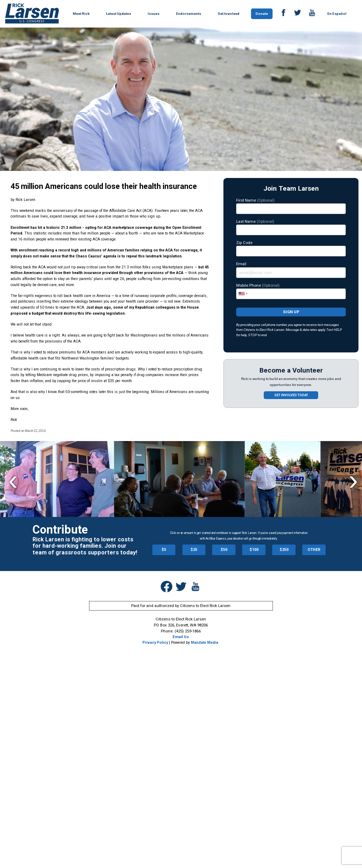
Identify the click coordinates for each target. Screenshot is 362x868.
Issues (154, 14)
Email (291, 269)
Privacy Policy (155, 643)
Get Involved (229, 14)
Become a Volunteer (291, 370)
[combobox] (243, 293)
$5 (164, 550)
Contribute (60, 530)
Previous (13, 480)
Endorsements (189, 14)
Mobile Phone (291, 291)
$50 (224, 550)
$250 (284, 550)
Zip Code (291, 248)
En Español (337, 14)
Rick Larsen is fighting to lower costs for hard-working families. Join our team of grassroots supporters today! (85, 546)
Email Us (181, 637)
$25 (194, 550)
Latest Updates (119, 14)
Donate (262, 14)
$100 (254, 550)
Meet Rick (81, 14)
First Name (291, 206)
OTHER (314, 550)
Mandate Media (205, 643)
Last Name (291, 227)
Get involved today (291, 395)
